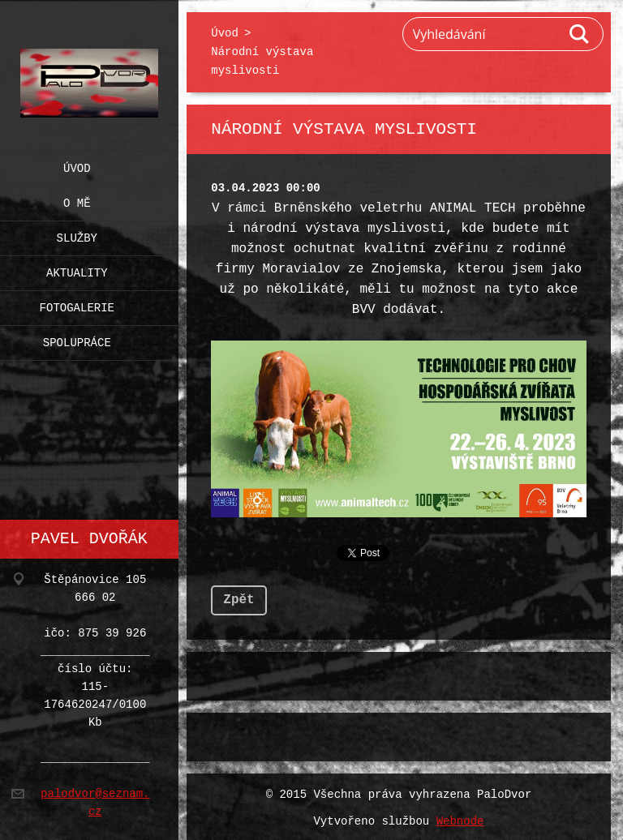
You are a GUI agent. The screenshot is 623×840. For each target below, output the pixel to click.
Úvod (77, 165)
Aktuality (77, 270)
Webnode (460, 819)
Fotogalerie (77, 304)
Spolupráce (77, 339)
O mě (77, 200)
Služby (77, 235)
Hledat (580, 34)
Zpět (238, 597)
